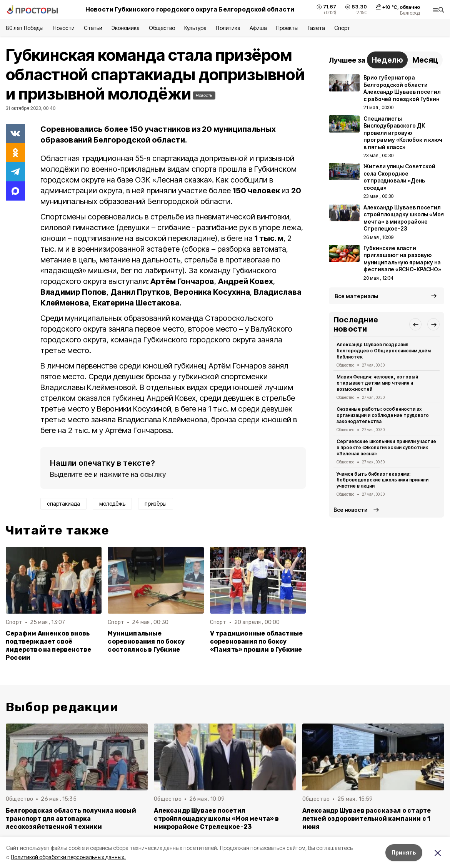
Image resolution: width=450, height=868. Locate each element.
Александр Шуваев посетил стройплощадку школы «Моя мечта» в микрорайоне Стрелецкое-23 (216, 819)
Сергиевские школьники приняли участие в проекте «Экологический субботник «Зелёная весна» (386, 447)
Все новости (351, 510)
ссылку (153, 474)
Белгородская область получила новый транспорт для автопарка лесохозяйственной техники (71, 819)
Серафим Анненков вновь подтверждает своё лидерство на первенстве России (48, 646)
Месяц (425, 60)
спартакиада (63, 504)
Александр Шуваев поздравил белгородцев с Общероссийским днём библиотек (384, 351)
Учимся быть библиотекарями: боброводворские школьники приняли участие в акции (382, 480)
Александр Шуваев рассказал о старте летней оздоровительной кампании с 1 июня (367, 819)
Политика (228, 28)
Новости (63, 28)
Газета (316, 28)
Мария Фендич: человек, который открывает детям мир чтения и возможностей (377, 383)
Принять (404, 852)
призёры (156, 504)
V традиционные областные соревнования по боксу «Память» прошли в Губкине (257, 641)
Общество (162, 28)
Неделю (387, 60)
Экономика (126, 28)
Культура (195, 28)
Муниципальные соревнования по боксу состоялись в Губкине (146, 641)
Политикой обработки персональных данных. (68, 857)
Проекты (287, 28)
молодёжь (112, 504)
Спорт (342, 28)
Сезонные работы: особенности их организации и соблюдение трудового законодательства (383, 415)
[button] (415, 324)
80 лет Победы (25, 28)
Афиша (258, 28)
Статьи (93, 28)
